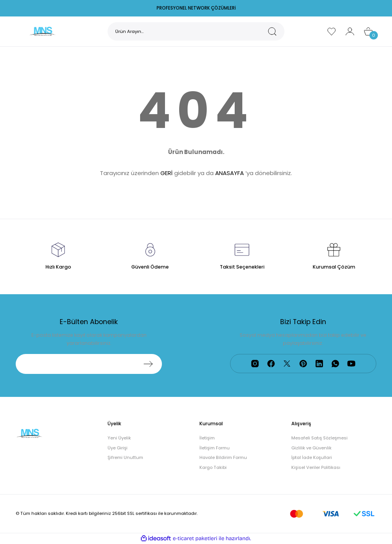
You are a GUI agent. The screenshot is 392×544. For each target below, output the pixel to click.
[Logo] (42, 31)
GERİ (167, 173)
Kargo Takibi (213, 467)
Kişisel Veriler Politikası (316, 467)
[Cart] (368, 31)
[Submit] (148, 364)
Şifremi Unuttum (125, 457)
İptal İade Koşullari (312, 457)
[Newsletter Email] (89, 364)
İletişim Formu (215, 448)
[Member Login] (350, 31)
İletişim (207, 438)
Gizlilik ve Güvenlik (311, 448)
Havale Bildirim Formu (223, 457)
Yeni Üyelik (119, 438)
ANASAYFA (229, 173)
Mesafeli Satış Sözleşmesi (319, 438)
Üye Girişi (118, 448)
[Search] (196, 31)
